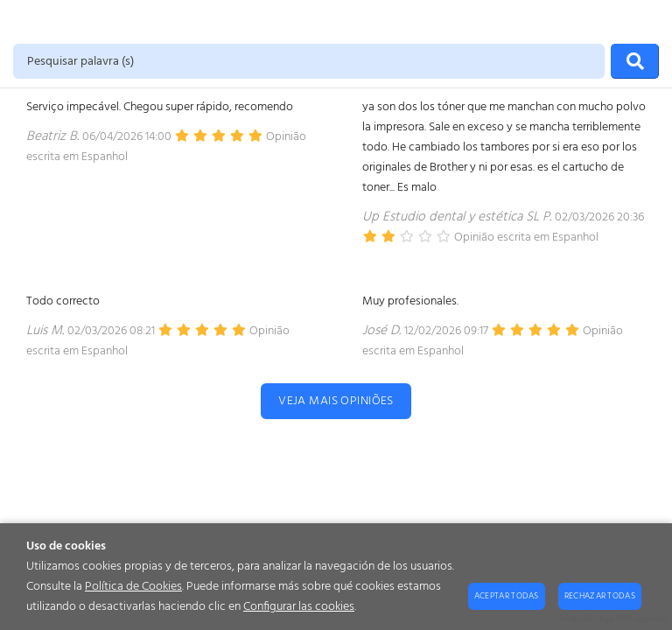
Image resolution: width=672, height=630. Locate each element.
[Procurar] (635, 61)
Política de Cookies (133, 587)
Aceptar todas (507, 596)
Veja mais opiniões (336, 401)
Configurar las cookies (299, 607)
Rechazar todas (600, 596)
